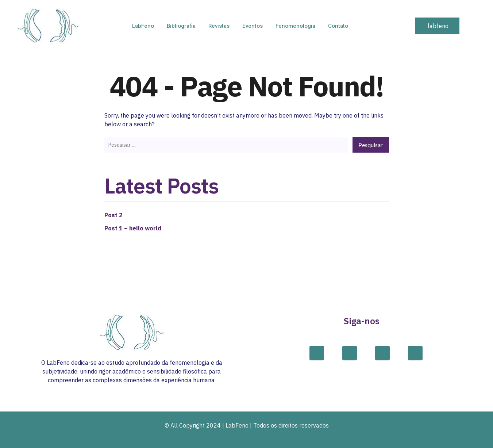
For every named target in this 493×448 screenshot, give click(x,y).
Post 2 (113, 215)
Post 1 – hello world (133, 228)
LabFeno (143, 26)
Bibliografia (181, 26)
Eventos (253, 26)
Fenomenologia (295, 26)
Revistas (219, 26)
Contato (338, 26)
